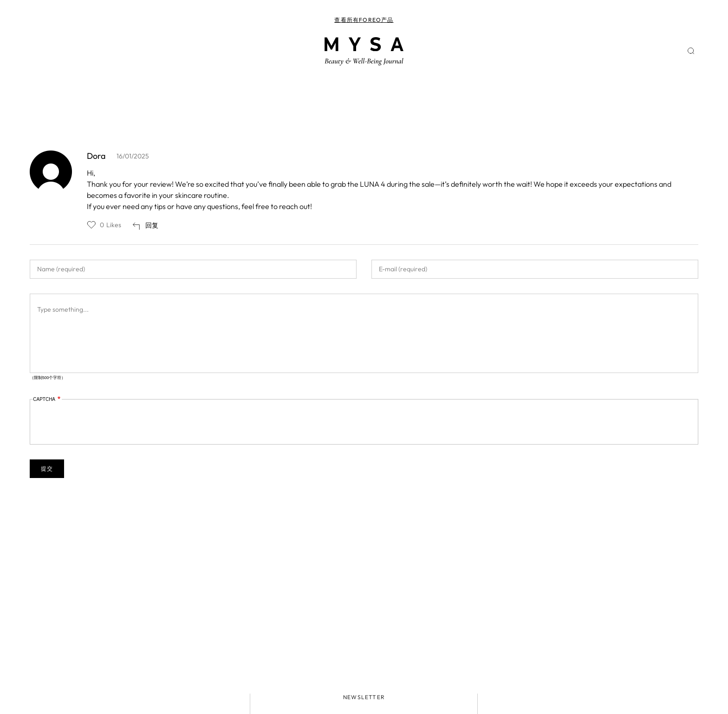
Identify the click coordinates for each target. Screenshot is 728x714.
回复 (152, 225)
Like (91, 225)
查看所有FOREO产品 (364, 20)
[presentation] (104, 423)
